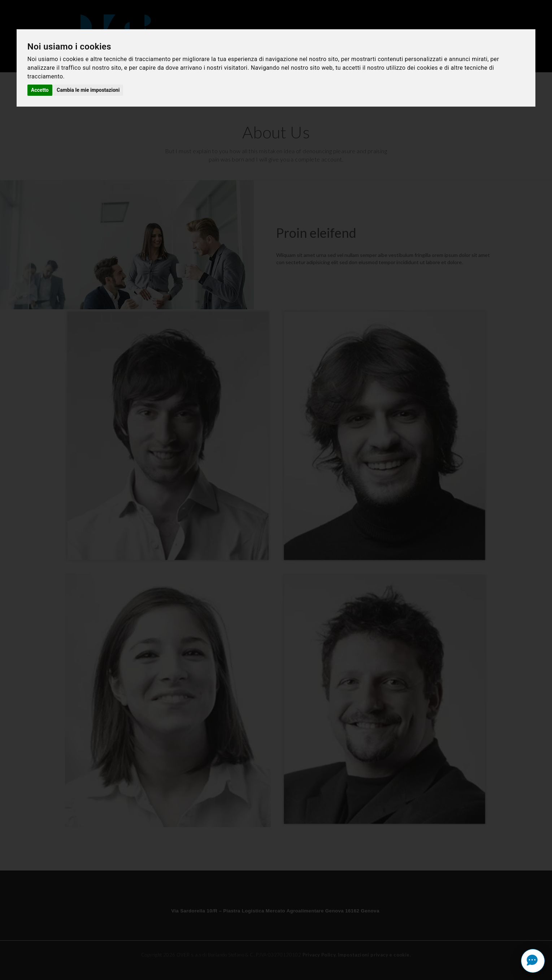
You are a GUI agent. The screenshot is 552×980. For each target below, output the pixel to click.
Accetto (40, 90)
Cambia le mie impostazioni (88, 90)
